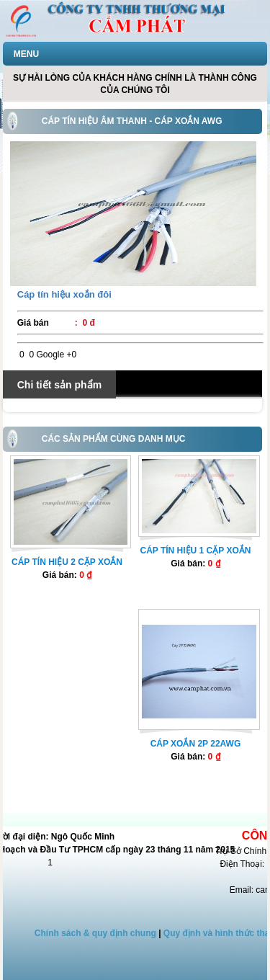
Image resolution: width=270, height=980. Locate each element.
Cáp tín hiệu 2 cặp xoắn (67, 562)
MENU (26, 54)
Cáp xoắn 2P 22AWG (196, 744)
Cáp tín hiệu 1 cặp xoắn (195, 551)
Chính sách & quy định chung (95, 933)
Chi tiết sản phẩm (59, 385)
